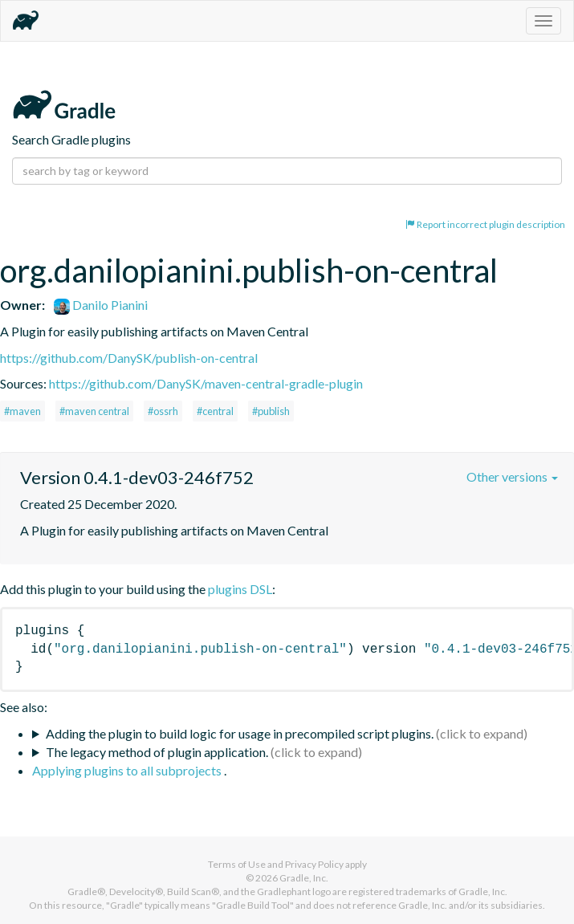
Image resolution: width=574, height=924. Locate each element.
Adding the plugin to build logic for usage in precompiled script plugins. (240, 733)
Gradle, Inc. (304, 878)
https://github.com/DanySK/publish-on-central (129, 358)
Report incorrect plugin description (485, 224)
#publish (271, 411)
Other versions (512, 476)
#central (215, 411)
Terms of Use (237, 864)
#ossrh (163, 411)
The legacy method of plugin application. (157, 752)
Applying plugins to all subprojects (128, 770)
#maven (22, 411)
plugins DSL (240, 589)
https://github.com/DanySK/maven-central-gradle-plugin (206, 383)
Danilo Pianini (101, 305)
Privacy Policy (314, 864)
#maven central (94, 411)
